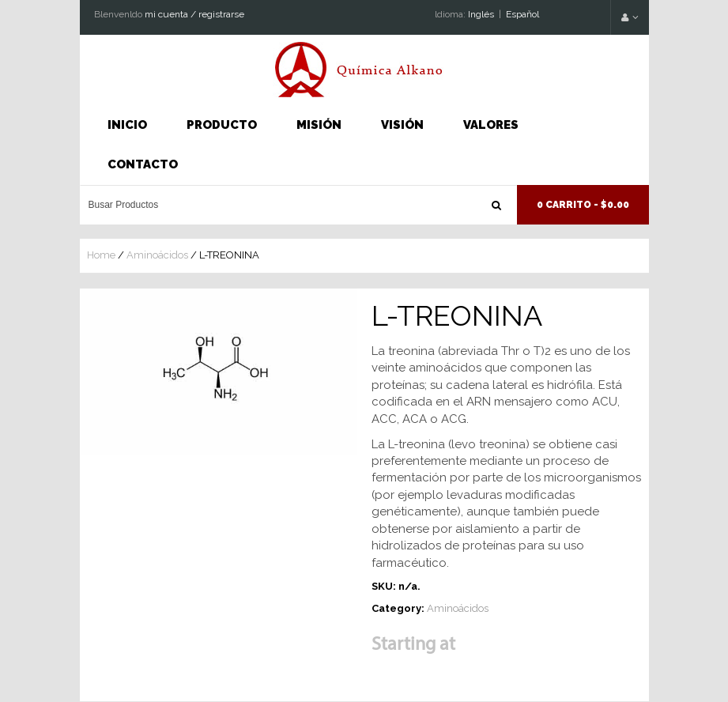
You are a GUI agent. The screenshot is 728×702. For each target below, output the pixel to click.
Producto (222, 125)
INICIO (127, 125)
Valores (491, 125)
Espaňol (522, 14)
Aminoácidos (157, 255)
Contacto (143, 164)
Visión (402, 125)
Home (101, 255)
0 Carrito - (583, 205)
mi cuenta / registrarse (194, 14)
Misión (319, 125)
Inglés (481, 14)
